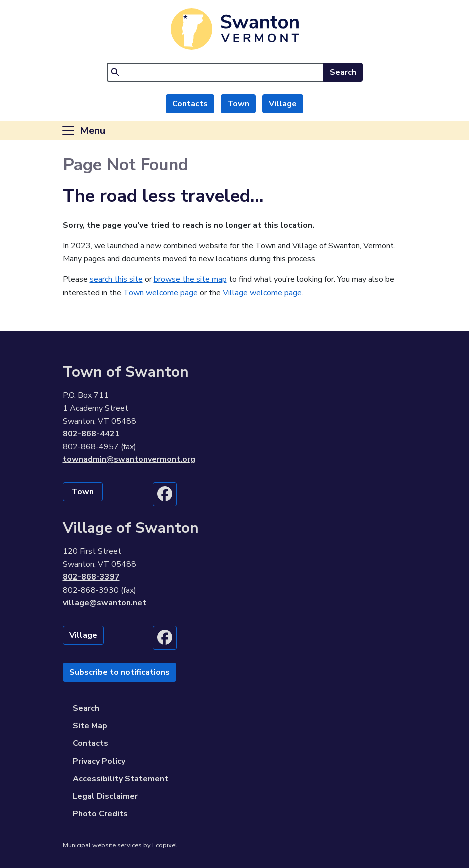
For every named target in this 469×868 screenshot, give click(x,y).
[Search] (215, 72)
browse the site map (190, 279)
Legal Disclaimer (105, 796)
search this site (116, 279)
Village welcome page (262, 293)
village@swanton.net (104, 603)
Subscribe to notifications (119, 672)
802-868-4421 (91, 434)
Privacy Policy (99, 761)
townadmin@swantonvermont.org (129, 459)
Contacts (190, 104)
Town (238, 104)
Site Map (90, 726)
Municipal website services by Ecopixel (120, 845)
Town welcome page (160, 293)
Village (283, 104)
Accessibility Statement (120, 779)
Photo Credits (100, 814)
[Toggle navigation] (83, 131)
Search (343, 72)
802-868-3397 (91, 577)
